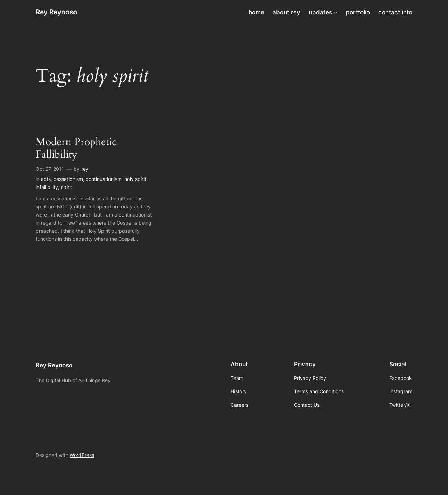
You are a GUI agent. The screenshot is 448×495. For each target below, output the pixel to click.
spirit (66, 187)
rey (85, 169)
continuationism (104, 179)
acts (46, 179)
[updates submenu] (336, 12)
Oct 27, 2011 (50, 169)
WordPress (82, 455)
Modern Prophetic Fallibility (76, 148)
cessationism (68, 179)
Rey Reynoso (57, 12)
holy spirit (135, 179)
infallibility (47, 187)
